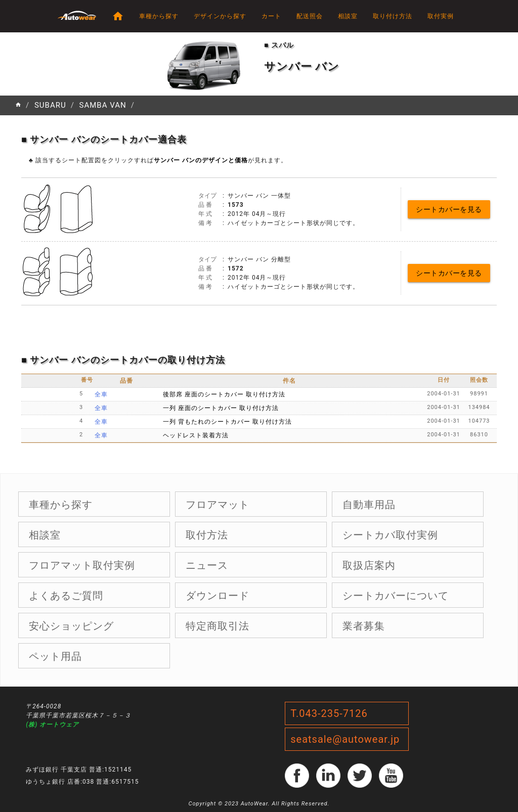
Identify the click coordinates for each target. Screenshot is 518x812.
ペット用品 (55, 656)
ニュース (207, 565)
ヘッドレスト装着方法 (196, 435)
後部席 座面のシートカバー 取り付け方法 (224, 394)
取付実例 (441, 16)
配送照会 (310, 16)
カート (271, 16)
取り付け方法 (393, 16)
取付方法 (207, 535)
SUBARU (50, 105)
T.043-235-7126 (329, 713)
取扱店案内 (369, 565)
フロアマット (218, 505)
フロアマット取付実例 (82, 565)
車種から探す (159, 16)
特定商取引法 (218, 626)
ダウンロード (218, 596)
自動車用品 (369, 505)
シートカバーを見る (449, 209)
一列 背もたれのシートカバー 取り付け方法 (227, 422)
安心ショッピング (71, 626)
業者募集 (364, 626)
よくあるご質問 (66, 596)
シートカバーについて (396, 596)
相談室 (348, 16)
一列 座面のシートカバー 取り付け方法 (221, 408)
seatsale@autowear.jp (345, 739)
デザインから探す (220, 16)
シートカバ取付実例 (390, 535)
